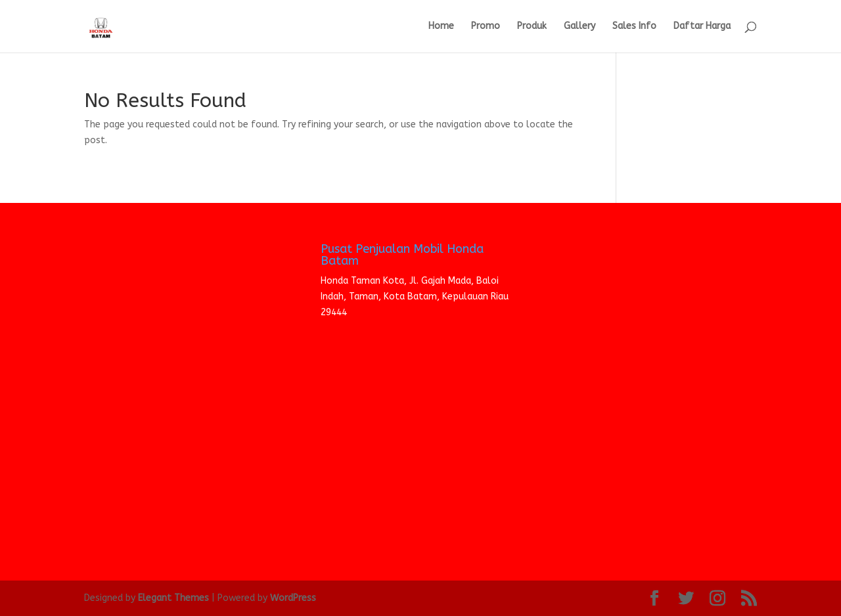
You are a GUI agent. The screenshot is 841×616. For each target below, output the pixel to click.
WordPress (293, 598)
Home (441, 27)
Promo (486, 27)
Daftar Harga (702, 27)
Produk (532, 27)
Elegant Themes (173, 598)
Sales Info (634, 27)
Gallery (580, 27)
